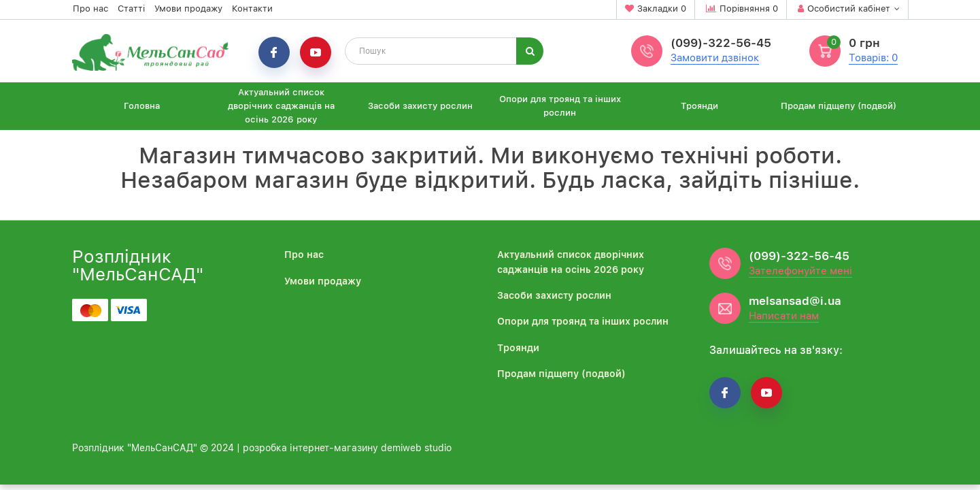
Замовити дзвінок (715, 58)
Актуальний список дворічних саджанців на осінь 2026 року (281, 106)
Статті (131, 9)
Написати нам (784, 316)
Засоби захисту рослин (420, 106)
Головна (142, 106)
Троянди (699, 106)
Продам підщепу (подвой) (839, 106)
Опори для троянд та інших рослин (560, 106)
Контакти (252, 9)
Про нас (90, 9)
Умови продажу (188, 9)
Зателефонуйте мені (800, 271)
